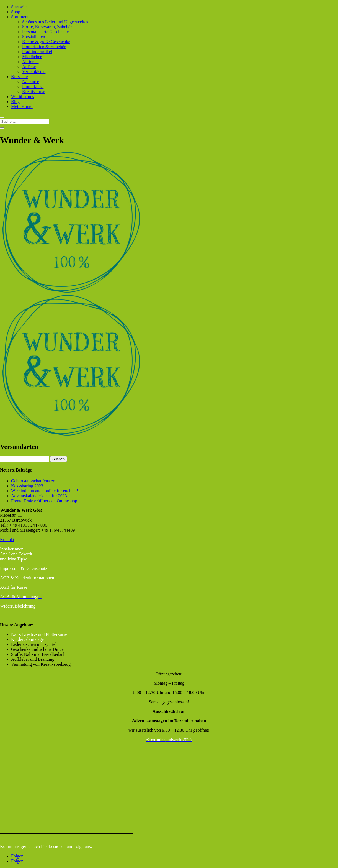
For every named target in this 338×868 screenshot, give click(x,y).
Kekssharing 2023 (27, 486)
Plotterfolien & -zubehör (44, 47)
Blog (15, 102)
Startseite (19, 7)
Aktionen (30, 62)
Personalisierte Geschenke (45, 32)
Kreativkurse (34, 92)
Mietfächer (32, 57)
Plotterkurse (33, 87)
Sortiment (20, 17)
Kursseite (19, 77)
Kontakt (7, 540)
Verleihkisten (34, 72)
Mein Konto (22, 107)
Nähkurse (31, 82)
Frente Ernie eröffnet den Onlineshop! (45, 501)
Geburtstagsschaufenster (33, 481)
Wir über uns (23, 97)
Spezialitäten (34, 37)
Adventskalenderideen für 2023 (39, 496)
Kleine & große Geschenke (46, 42)
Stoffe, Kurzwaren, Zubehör (47, 27)
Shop (16, 12)
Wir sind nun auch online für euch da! (45, 491)
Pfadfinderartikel (37, 52)
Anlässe (29, 67)
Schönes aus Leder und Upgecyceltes (55, 22)
